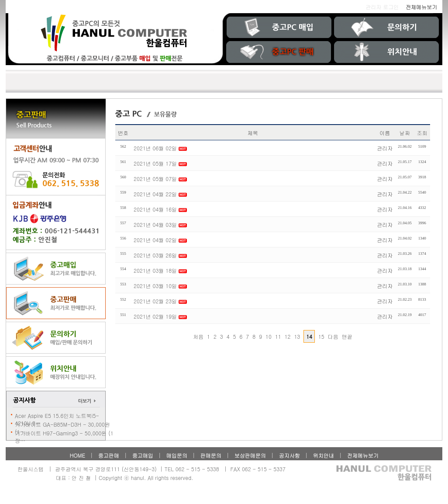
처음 (198, 336)
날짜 (405, 133)
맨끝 (347, 336)
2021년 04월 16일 (156, 209)
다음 (333, 336)
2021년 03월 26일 (155, 255)
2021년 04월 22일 (156, 194)
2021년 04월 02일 (155, 240)
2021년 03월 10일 (155, 286)
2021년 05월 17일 (156, 163)
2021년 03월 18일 (156, 270)
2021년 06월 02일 (156, 148)
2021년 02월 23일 (156, 301)
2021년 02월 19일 (155, 316)
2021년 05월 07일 (155, 179)
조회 (422, 133)
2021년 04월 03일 (155, 224)
